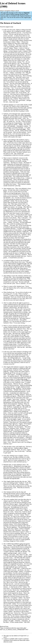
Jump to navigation (5, 11)
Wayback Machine (25, 16)
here (2, 19)
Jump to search (15, 11)
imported (27, 13)
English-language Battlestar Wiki (19, 14)
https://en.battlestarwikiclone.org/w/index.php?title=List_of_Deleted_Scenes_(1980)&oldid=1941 (14, 629)
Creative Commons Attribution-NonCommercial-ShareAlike (16, 640)
